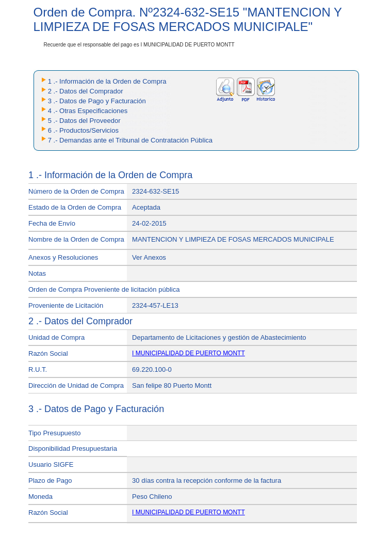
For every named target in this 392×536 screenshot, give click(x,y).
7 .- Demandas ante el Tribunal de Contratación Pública (130, 140)
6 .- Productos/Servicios (83, 130)
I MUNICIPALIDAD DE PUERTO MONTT (189, 353)
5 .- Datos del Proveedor (84, 121)
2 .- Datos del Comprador (86, 91)
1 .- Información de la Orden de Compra (107, 81)
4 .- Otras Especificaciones (88, 111)
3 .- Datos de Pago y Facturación (97, 101)
